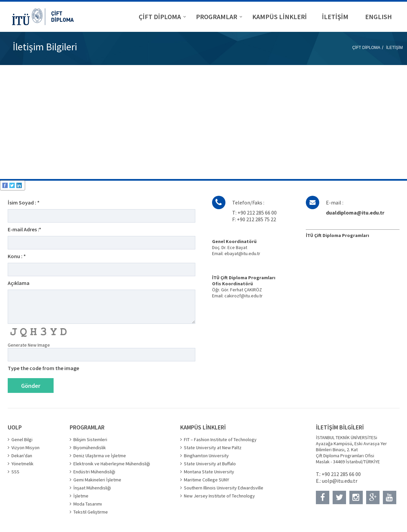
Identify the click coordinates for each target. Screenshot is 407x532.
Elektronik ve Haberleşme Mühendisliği (112, 464)
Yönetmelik (22, 464)
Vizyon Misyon (25, 448)
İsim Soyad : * (24, 202)
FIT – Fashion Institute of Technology (220, 439)
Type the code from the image (43, 368)
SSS (15, 472)
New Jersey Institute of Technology (219, 496)
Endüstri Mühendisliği (94, 472)
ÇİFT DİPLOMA (366, 48)
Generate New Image (29, 345)
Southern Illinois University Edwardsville (224, 488)
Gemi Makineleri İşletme (97, 480)
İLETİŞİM (394, 48)
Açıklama (19, 283)
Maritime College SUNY (207, 480)
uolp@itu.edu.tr (340, 481)
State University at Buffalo (210, 464)
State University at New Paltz (213, 448)
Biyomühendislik (90, 448)
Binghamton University (206, 456)
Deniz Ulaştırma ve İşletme (100, 456)
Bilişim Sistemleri (90, 439)
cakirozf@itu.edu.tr (244, 296)
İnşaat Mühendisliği (92, 488)
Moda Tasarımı (88, 504)
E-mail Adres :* (24, 229)
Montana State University (209, 472)
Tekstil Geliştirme (91, 512)
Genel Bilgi (22, 439)
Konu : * (17, 256)
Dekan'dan (22, 456)
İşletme (81, 496)
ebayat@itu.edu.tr (242, 253)
